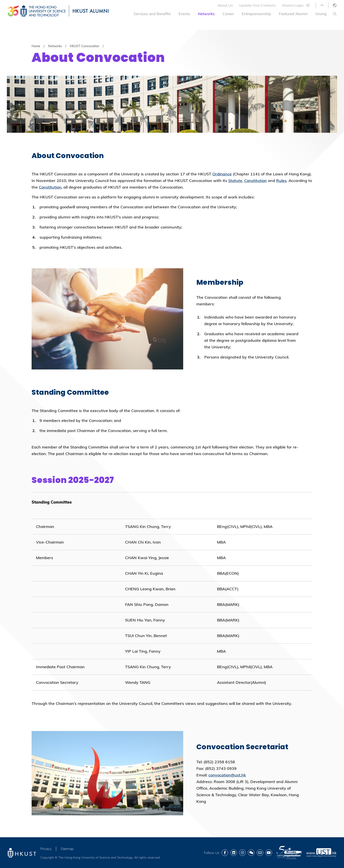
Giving (321, 14)
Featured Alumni (293, 14)
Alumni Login (293, 5)
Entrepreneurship (256, 14)
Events (184, 14)
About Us (225, 5)
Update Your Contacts (257, 5)
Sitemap (67, 849)
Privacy (46, 849)
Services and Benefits (152, 14)
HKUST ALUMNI (91, 11)
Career (228, 14)
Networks (206, 14)
